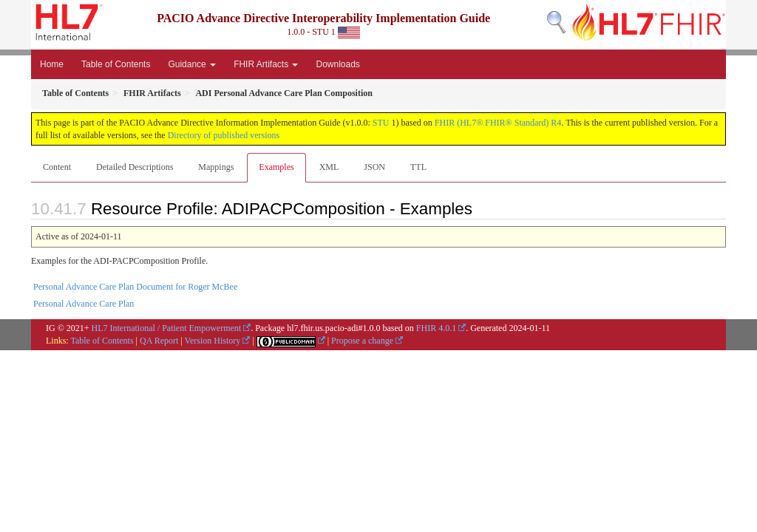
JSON (374, 167)
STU (381, 123)
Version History (213, 341)
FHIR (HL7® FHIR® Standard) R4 (498, 123)
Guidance (192, 64)
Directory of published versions (224, 135)
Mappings (216, 167)
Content (57, 167)
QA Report (159, 341)
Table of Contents (116, 64)
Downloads (337, 64)
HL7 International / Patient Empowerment (167, 328)
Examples (276, 167)
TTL (418, 167)
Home (52, 64)
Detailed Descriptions (135, 167)
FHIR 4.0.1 (436, 328)
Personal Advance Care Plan (84, 304)
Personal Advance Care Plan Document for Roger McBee (135, 287)
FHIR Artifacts (266, 64)
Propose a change (362, 341)
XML (329, 167)
